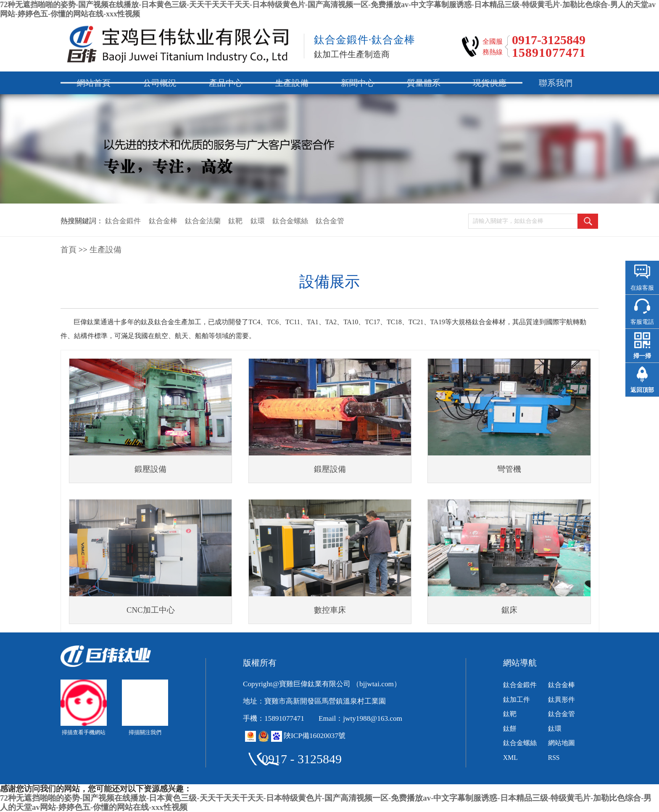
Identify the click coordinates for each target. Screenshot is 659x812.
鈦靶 (235, 221)
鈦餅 (510, 729)
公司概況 (160, 83)
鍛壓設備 (150, 469)
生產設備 (292, 83)
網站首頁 (94, 83)
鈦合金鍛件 (123, 221)
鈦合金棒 (163, 221)
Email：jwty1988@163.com (360, 718)
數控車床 (330, 610)
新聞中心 (358, 83)
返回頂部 (642, 390)
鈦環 (258, 221)
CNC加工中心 (151, 610)
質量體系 (424, 83)
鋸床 (509, 610)
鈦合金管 (330, 221)
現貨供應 (490, 83)
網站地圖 (561, 743)
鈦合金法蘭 (203, 221)
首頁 (69, 250)
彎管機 (509, 469)
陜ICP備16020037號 (315, 736)
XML (510, 758)
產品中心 (226, 83)
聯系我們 (556, 83)
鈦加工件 (517, 700)
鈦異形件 (561, 700)
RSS (554, 758)
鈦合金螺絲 (290, 221)
